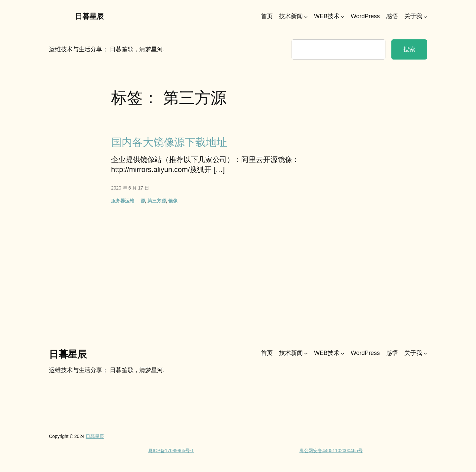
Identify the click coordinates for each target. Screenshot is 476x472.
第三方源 (157, 201)
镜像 (173, 201)
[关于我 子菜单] (425, 17)
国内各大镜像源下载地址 (169, 142)
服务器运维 (123, 201)
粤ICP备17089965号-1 (171, 451)
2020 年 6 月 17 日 (130, 188)
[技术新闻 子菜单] (306, 17)
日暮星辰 (89, 16)
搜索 (409, 49)
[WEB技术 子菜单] (343, 17)
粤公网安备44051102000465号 (331, 451)
